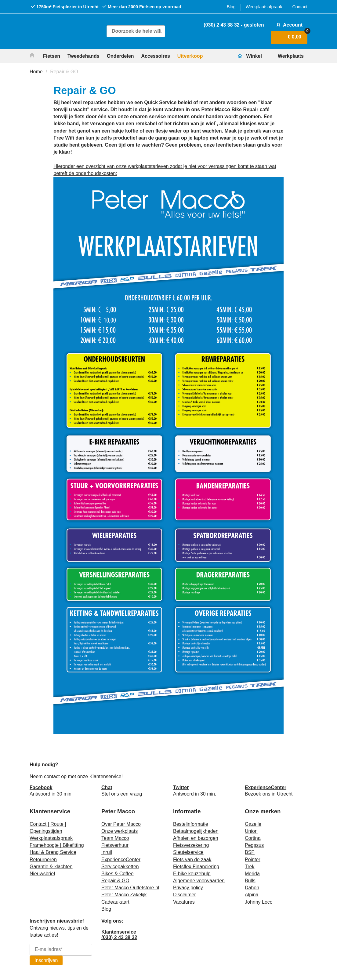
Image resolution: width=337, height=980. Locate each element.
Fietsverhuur (115, 845)
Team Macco (115, 838)
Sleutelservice (188, 852)
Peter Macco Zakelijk (124, 895)
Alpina (252, 895)
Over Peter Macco (121, 824)
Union (251, 831)
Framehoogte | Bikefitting (57, 845)
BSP (250, 852)
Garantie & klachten (51, 867)
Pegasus (254, 845)
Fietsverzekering (191, 845)
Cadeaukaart (115, 902)
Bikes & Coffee (118, 874)
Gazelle (253, 824)
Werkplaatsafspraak (51, 838)
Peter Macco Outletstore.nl (130, 888)
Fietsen (52, 56)
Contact (300, 7)
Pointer (253, 860)
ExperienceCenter (121, 860)
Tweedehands (83, 56)
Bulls (250, 881)
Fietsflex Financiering (196, 867)
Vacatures (184, 902)
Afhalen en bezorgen (196, 838)
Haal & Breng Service (53, 852)
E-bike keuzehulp (192, 874)
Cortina (253, 838)
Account (289, 25)
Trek (250, 867)
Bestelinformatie (191, 824)
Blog (231, 7)
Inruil (107, 852)
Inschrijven (46, 960)
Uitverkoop (190, 56)
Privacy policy (188, 888)
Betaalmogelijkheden (196, 831)
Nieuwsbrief (42, 874)
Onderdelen (120, 56)
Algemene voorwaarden (199, 881)
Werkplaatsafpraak (264, 7)
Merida (252, 874)
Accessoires (156, 56)
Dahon (252, 888)
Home (36, 72)
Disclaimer (185, 895)
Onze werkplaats (120, 831)
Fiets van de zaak (192, 860)
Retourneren (43, 860)
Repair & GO (64, 72)
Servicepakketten (120, 867)
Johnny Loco (259, 902)
